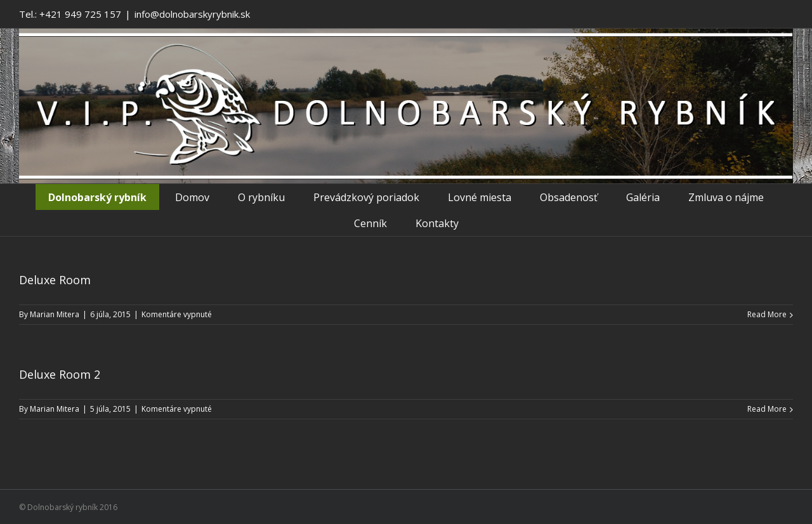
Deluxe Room (55, 280)
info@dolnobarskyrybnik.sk (192, 14)
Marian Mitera (55, 314)
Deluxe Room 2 (60, 374)
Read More (767, 314)
